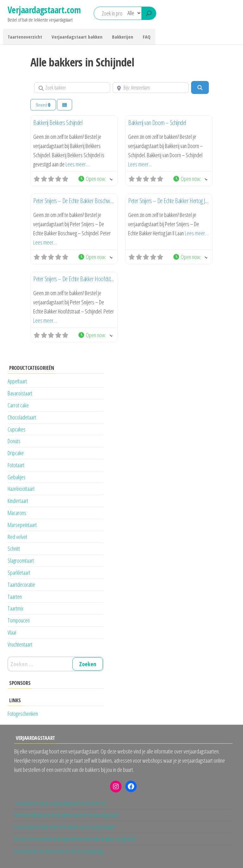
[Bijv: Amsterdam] (151, 88)
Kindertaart (18, 501)
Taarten (15, 597)
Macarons (17, 513)
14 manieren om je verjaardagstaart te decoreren (60, 803)
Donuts (14, 441)
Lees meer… (77, 164)
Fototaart (16, 465)
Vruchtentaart (20, 644)
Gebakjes (17, 477)
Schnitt (14, 549)
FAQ (147, 37)
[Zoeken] (200, 87)
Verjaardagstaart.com (44, 10)
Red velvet (17, 537)
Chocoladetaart (22, 417)
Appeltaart (17, 381)
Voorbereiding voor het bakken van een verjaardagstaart (66, 815)
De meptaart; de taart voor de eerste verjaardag (59, 851)
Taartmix (16, 608)
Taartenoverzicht (25, 37)
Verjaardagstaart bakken (77, 37)
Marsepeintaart (22, 525)
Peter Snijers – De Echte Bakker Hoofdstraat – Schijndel (86, 279)
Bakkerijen (123, 37)
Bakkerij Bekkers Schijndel (58, 123)
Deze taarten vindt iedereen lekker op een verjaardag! (64, 827)
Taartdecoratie (21, 585)
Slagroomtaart (21, 561)
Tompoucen (19, 620)
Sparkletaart (19, 573)
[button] (95, 179)
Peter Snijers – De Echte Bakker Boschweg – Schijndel (85, 201)
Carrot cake (18, 405)
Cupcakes (17, 429)
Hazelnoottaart (21, 489)
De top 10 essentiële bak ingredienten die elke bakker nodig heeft (75, 839)
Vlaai (12, 632)
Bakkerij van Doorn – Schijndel (157, 123)
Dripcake (16, 453)
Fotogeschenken (23, 714)
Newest (43, 105)
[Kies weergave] (65, 105)
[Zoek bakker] (72, 88)
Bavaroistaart (20, 393)
